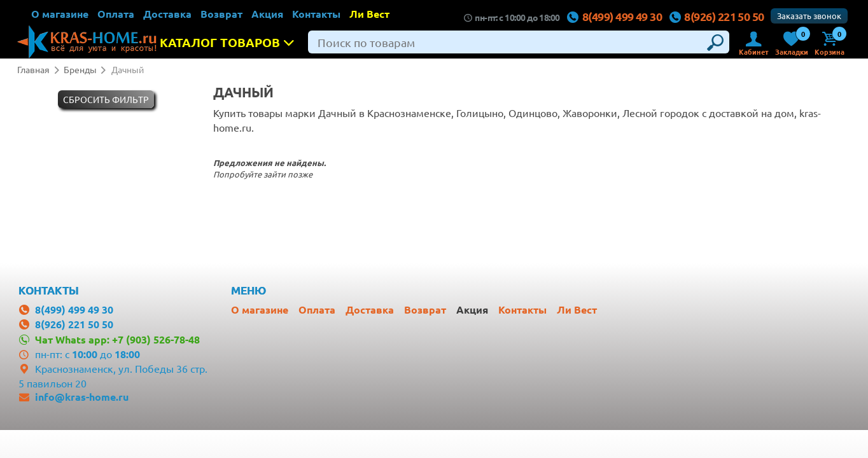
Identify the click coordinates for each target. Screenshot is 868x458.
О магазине (60, 14)
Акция (267, 14)
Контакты (316, 14)
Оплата (116, 14)
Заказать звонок (809, 16)
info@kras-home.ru (82, 397)
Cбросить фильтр (106, 99)
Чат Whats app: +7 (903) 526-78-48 (117, 339)
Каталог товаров (231, 42)
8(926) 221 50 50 (716, 16)
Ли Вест (369, 14)
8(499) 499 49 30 (614, 16)
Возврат (221, 14)
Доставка (167, 14)
